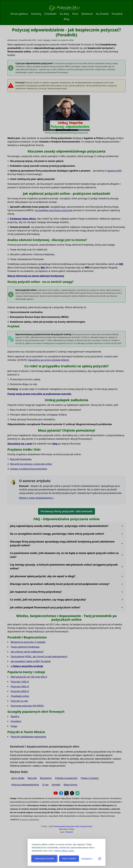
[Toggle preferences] (87, 859)
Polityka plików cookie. (64, 851)
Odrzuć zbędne (69, 859)
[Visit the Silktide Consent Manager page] (100, 859)
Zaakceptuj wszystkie (44, 859)
